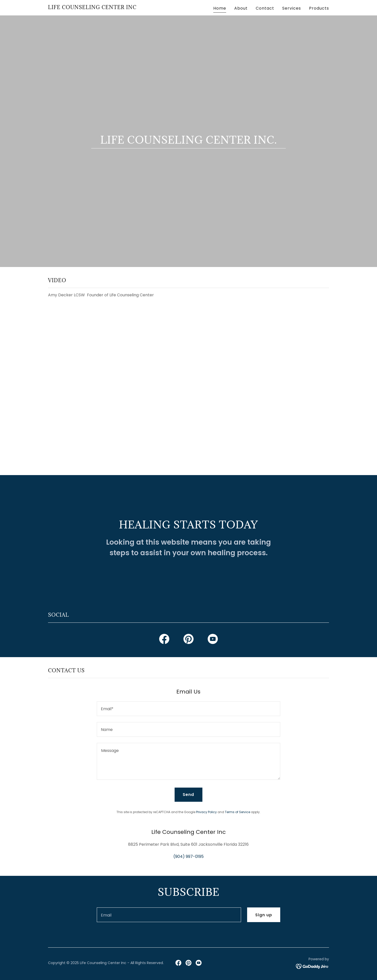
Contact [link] (265, 8)
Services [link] (292, 8)
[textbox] (188, 709)
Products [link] (319, 8)
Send (188, 795)
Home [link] (220, 8)
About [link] (241, 8)
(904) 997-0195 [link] (188, 856)
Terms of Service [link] (238, 812)
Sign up (264, 915)
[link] (92, 8)
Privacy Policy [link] (206, 812)
